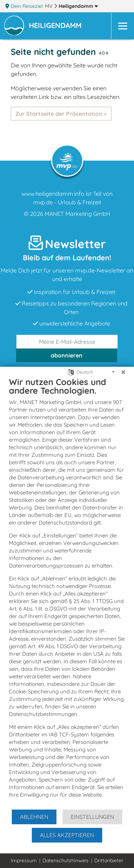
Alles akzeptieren (67, 835)
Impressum (24, 860)
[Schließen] (123, 372)
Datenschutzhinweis (66, 860)
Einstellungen (92, 817)
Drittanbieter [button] (109, 860)
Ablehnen (34, 817)
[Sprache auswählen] (71, 372)
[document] (67, 593)
